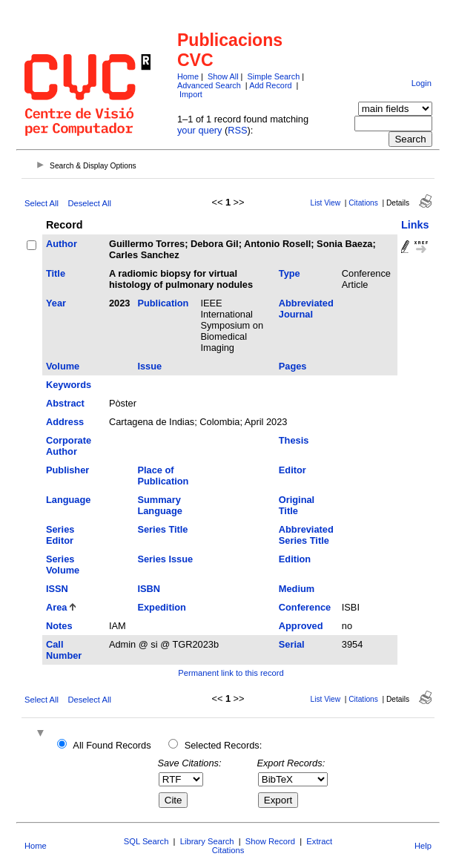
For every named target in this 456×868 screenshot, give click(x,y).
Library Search (207, 841)
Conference (305, 607)
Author (62, 244)
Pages (293, 366)
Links (415, 225)
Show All (223, 76)
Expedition (161, 607)
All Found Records (112, 745)
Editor (293, 470)
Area (56, 607)
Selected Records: (224, 745)
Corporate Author (69, 446)
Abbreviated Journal (306, 309)
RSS (237, 130)
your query (199, 130)
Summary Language (159, 505)
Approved (301, 626)
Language (68, 500)
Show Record (270, 841)
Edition (295, 559)
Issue (149, 366)
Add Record (270, 85)
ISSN (57, 589)
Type (290, 273)
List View (326, 203)
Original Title (297, 505)
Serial (292, 644)
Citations (363, 203)
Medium (297, 589)
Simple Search (273, 76)
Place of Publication (163, 476)
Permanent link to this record (231, 673)
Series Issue (165, 559)
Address (65, 422)
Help (423, 846)
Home (188, 76)
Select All (42, 203)
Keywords (69, 385)
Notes (59, 626)
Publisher (67, 470)
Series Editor (60, 535)
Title (56, 273)
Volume (63, 366)
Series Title (162, 529)
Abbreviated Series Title (306, 535)
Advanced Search (209, 85)
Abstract (65, 403)
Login (422, 83)
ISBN (149, 589)
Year (56, 303)
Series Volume (63, 565)
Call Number (64, 650)
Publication (163, 303)
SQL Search (146, 841)
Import (191, 94)
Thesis (294, 440)
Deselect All (89, 203)
